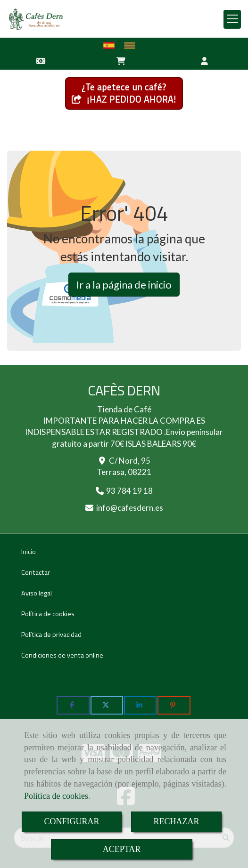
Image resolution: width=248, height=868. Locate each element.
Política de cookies (56, 796)
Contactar (36, 572)
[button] (205, 60)
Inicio (29, 552)
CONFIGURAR (71, 821)
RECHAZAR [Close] (177, 821)
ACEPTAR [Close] (122, 849)
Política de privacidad (51, 635)
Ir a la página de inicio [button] (124, 285)
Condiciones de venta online (62, 655)
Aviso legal (37, 593)
